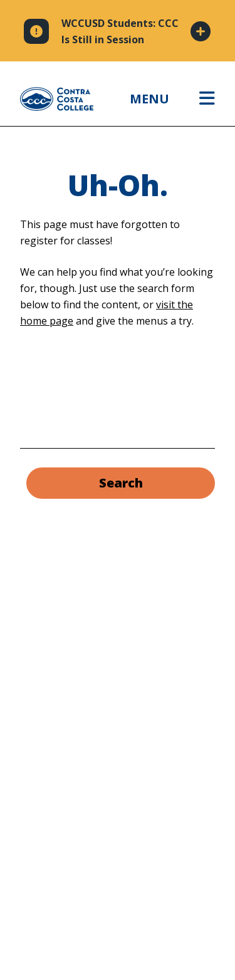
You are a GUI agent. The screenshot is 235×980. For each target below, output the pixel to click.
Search (121, 483)
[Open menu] (207, 99)
